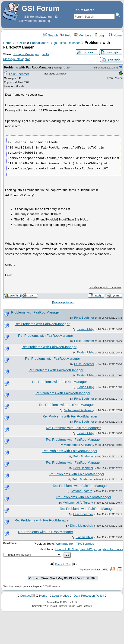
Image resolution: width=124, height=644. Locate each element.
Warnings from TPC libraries (75, 544)
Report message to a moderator (105, 287)
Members (83, 35)
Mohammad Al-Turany (79, 410)
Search (51, 35)
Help (66, 35)
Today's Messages (26, 54)
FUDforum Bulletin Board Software (74, 606)
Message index (63, 302)
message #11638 (62, 68)
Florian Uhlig (85, 329)
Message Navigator (17, 59)
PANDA (21, 43)
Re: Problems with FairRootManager (42, 324)
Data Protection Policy (89, 596)
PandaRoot (38, 43)
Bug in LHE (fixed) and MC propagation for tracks (89, 549)
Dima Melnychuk (81, 526)
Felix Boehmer (19, 74)
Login (100, 35)
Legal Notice (60, 596)
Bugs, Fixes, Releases (65, 43)
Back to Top (63, 564)
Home (115, 35)
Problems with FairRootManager (28, 67)
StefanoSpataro (81, 491)
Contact (25, 596)
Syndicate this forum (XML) (94, 570)
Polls (46, 54)
